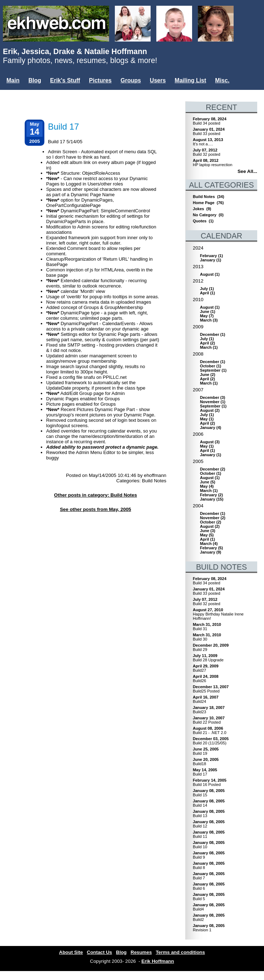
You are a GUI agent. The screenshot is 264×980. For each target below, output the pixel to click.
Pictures (100, 80)
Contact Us (99, 952)
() (211, 256)
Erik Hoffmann (158, 961)
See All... (247, 171)
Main (13, 80)
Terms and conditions (180, 952)
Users (158, 80)
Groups (131, 80)
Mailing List (190, 80)
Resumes (141, 952)
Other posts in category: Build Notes (96, 495)
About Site (71, 952)
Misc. (222, 80)
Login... (18, 93)
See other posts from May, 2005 (95, 509)
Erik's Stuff (65, 80)
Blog (35, 80)
